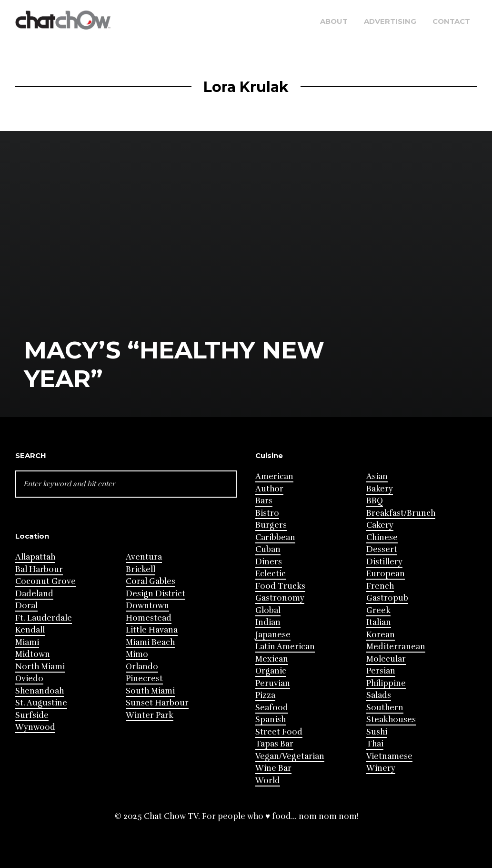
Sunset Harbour (157, 703)
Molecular (386, 659)
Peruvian (273, 683)
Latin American (285, 647)
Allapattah (35, 557)
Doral (26, 606)
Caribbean (275, 537)
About (334, 21)
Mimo (137, 654)
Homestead (149, 618)
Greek (378, 610)
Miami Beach (150, 642)
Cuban (268, 549)
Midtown (33, 654)
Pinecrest (144, 679)
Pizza (265, 695)
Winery (381, 768)
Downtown (147, 606)
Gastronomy (280, 598)
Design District (156, 594)
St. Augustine (41, 703)
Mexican (272, 659)
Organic (271, 671)
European (386, 574)
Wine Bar (273, 768)
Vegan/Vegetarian (290, 756)
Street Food (279, 732)
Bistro (267, 513)
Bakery (380, 489)
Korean (381, 635)
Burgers (271, 525)
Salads (379, 695)
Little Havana (152, 630)
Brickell (141, 569)
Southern (385, 708)
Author (269, 489)
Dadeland (34, 594)
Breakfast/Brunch (401, 513)
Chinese (382, 537)
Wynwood (35, 727)
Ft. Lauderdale (44, 618)
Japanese (273, 635)
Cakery (380, 525)
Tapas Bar (274, 744)
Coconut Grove (45, 581)
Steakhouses (391, 720)
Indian (268, 622)
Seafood (272, 708)
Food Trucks (280, 586)
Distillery (384, 562)
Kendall (30, 630)
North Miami (40, 667)
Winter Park (150, 715)
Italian (379, 622)
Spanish (271, 720)
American (274, 476)
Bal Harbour (39, 569)
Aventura (144, 557)
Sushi (377, 732)
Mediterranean (396, 647)
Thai (375, 744)
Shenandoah (40, 691)
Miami (27, 642)
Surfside (32, 715)
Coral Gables (151, 581)
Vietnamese (389, 756)
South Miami (150, 691)
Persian (381, 671)
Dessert (382, 549)
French (380, 586)
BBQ (375, 501)
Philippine (386, 683)
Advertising (390, 21)
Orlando (142, 667)
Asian (377, 476)
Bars (264, 501)
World (268, 781)
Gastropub (387, 598)
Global (268, 610)
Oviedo (29, 679)
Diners (269, 562)
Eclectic (271, 574)
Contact (451, 21)
